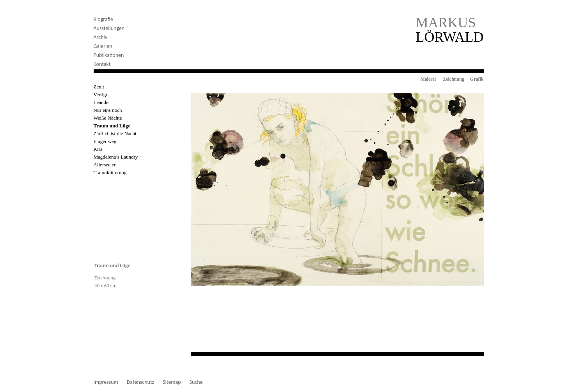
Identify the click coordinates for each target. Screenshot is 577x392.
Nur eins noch (108, 110)
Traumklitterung (110, 172)
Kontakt (102, 64)
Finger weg (105, 141)
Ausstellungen (109, 28)
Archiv (101, 37)
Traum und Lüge (112, 126)
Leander (102, 102)
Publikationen (109, 55)
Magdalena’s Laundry (116, 157)
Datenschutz (140, 382)
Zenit (99, 87)
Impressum (106, 382)
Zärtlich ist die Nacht (115, 133)
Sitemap (172, 382)
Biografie (103, 19)
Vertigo (101, 94)
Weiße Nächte (108, 118)
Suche (196, 382)
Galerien (103, 46)
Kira (98, 149)
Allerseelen (105, 165)
